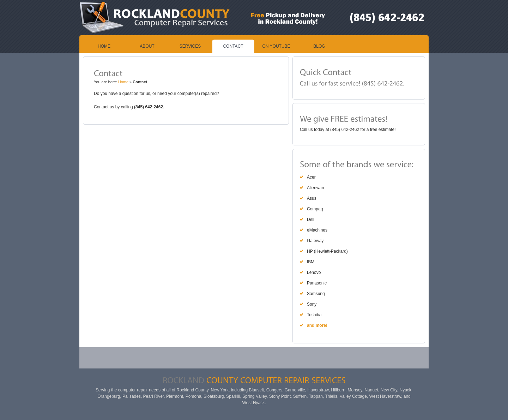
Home (104, 46)
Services (190, 46)
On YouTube (276, 46)
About (147, 46)
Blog (319, 46)
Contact (233, 46)
